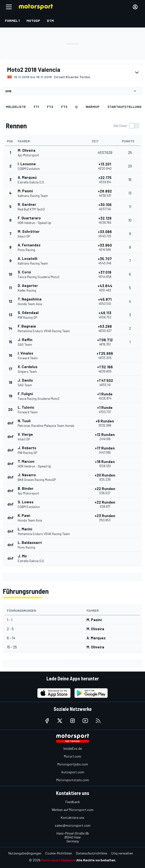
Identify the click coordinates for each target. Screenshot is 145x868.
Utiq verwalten (122, 853)
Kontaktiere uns (72, 817)
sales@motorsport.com (73, 825)
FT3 (64, 107)
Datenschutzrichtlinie (92, 853)
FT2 (50, 107)
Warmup (93, 107)
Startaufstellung (124, 107)
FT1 (36, 107)
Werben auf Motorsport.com (72, 810)
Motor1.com (72, 756)
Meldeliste (16, 107)
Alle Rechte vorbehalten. (96, 860)
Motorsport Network (58, 860)
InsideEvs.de (73, 748)
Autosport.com (73, 772)
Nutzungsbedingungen (25, 853)
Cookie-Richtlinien (59, 853)
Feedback (73, 802)
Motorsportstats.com (73, 780)
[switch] (126, 126)
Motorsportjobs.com (73, 764)
